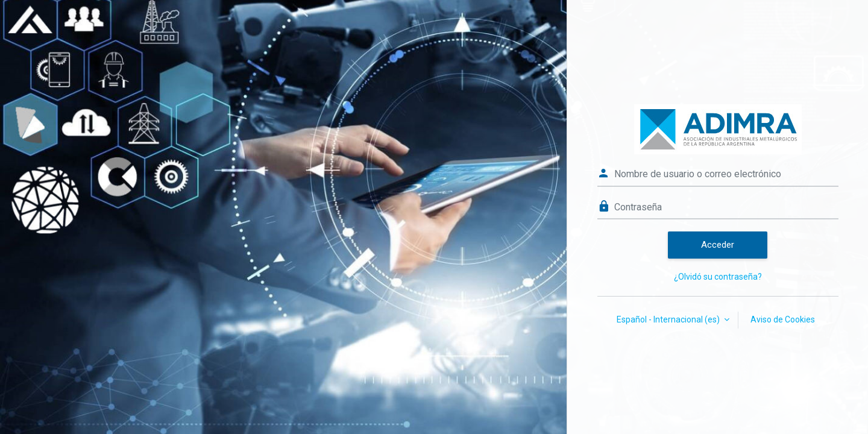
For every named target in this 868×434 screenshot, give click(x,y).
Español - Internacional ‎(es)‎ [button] (669, 319)
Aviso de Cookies (783, 319)
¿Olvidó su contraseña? (718, 277)
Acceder (718, 245)
